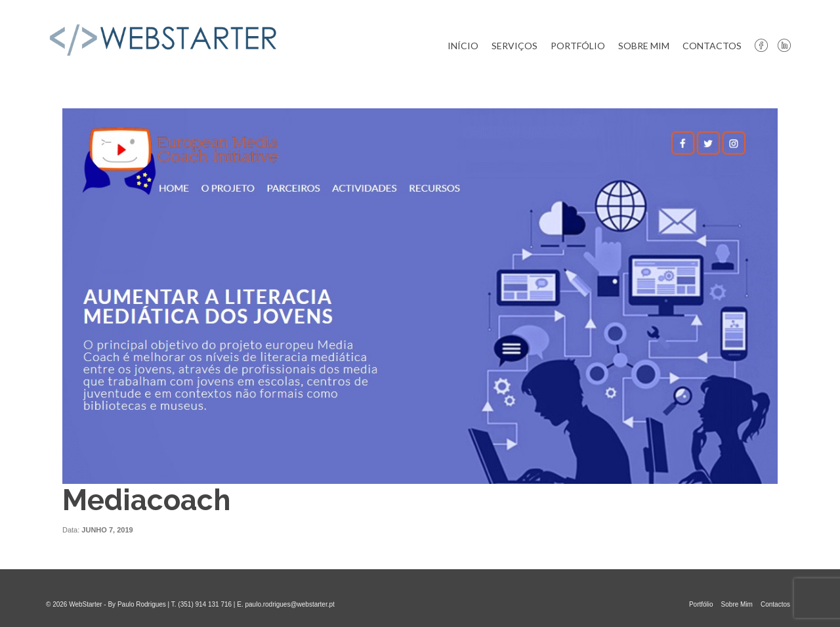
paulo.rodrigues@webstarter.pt (289, 604)
